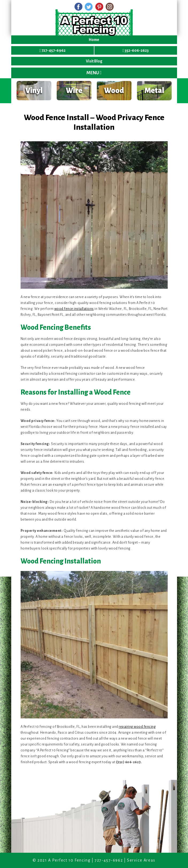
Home (94, 40)
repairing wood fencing (137, 727)
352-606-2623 (136, 51)
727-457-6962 (52, 51)
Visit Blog (94, 61)
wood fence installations (74, 309)
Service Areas (141, 860)
